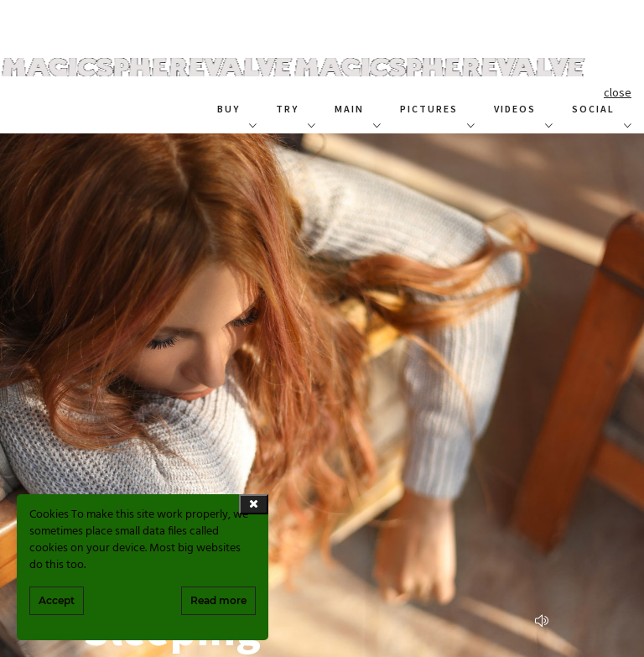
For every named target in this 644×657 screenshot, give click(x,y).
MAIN (349, 109)
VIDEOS (515, 109)
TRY (287, 109)
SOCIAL (593, 109)
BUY (229, 109)
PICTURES (429, 109)
